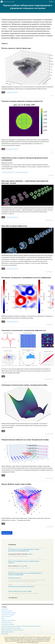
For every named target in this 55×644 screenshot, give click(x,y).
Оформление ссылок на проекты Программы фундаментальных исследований (25, 159)
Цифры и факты (5, 609)
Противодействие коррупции (8, 624)
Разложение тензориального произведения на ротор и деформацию (26, 277)
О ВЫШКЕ (4, 607)
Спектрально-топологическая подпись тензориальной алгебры (24, 385)
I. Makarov (30, 554)
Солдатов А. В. (26, 591)
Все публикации (14, 598)
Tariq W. (10, 578)
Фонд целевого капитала (7, 622)
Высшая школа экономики (9, 2)
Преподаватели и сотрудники (8, 615)
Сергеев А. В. (11, 591)
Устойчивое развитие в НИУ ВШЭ (9, 613)
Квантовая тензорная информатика (14, 226)
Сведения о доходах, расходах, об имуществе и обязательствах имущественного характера (21, 626)
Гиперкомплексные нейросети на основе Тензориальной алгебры (25, 440)
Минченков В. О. (18, 591)
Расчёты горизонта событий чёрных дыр (16, 48)
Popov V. (14, 578)
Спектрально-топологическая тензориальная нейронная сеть (24, 330)
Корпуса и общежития (6, 617)
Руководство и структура (7, 611)
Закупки (3, 618)
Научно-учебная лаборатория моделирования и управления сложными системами (28, 7)
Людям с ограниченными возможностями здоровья (12, 630)
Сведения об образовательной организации (11, 628)
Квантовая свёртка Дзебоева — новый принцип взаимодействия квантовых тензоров (25, 182)
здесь (34, 639)
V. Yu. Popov (22, 566)
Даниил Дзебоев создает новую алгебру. (16, 484)
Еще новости (7, 533)
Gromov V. (19, 578)
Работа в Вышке (5, 634)
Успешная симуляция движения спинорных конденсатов (22, 101)
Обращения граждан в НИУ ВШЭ (8, 620)
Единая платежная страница (7, 632)
